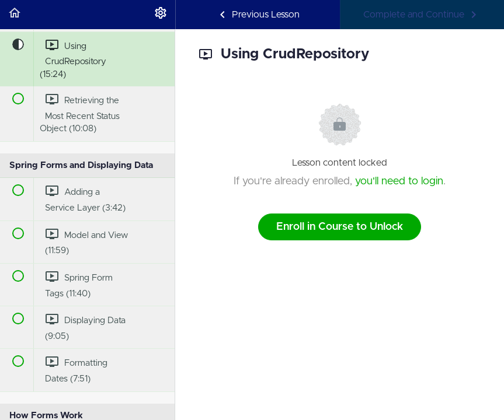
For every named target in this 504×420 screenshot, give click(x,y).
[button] (15, 15)
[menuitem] (161, 15)
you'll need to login (399, 181)
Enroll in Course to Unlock (340, 227)
